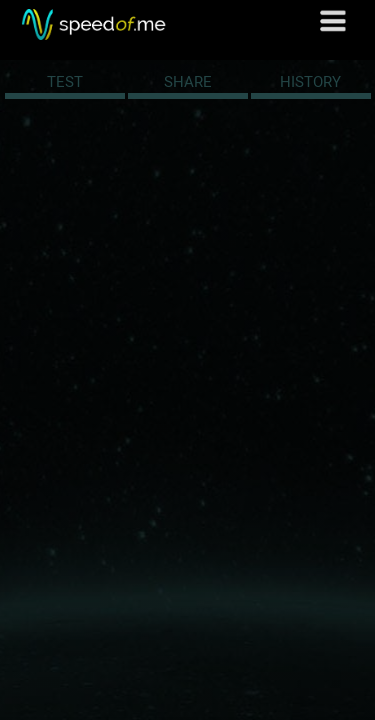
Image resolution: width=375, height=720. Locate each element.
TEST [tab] (65, 82)
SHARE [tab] (188, 82)
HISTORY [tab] (310, 82)
